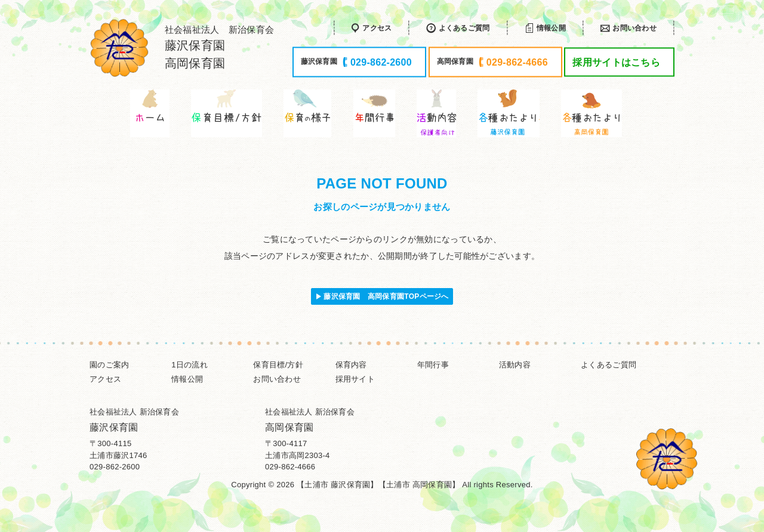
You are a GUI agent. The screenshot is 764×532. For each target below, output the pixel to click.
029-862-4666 (290, 467)
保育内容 (351, 365)
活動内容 (515, 365)
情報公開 (187, 379)
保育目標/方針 (278, 365)
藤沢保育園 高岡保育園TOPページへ (386, 296)
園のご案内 (109, 365)
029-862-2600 (115, 467)
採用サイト (355, 379)
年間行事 (433, 365)
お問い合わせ (277, 379)
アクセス (105, 379)
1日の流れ (190, 365)
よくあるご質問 (609, 365)
